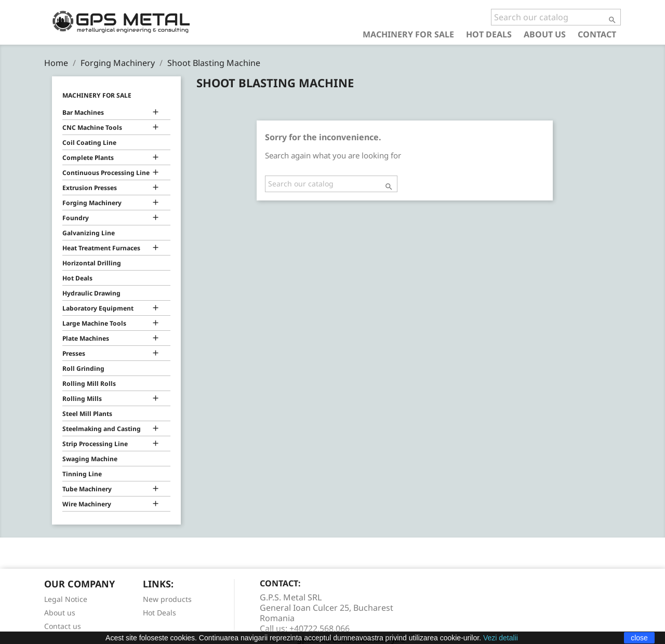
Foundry (76, 218)
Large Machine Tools (94, 323)
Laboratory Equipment (98, 308)
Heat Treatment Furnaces (101, 248)
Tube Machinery (87, 489)
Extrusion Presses (90, 188)
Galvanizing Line (89, 233)
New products (167, 599)
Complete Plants (88, 158)
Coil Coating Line (89, 143)
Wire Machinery (87, 504)
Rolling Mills (82, 399)
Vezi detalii (501, 638)
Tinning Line (82, 474)
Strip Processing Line (95, 444)
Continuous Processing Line (106, 173)
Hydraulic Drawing (91, 293)
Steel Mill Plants (87, 414)
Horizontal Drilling (92, 263)
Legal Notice (66, 599)
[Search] (556, 17)
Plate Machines (86, 338)
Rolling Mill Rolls (89, 384)
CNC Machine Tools (92, 128)
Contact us (63, 626)
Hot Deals (489, 34)
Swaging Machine (90, 459)
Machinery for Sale (408, 34)
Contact (597, 34)
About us (545, 34)
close (639, 638)
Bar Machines (83, 112)
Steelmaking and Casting (102, 429)
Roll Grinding (83, 368)
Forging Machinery (92, 203)
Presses (74, 353)
